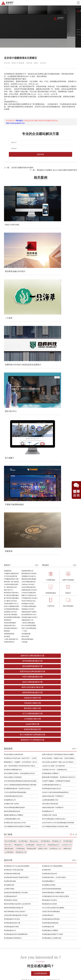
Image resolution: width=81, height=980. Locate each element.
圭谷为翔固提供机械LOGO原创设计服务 (55, 544)
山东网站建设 (9, 570)
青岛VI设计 (8, 563)
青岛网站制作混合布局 (49, 591)
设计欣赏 (53, 900)
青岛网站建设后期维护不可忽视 (52, 652)
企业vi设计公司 (67, 563)
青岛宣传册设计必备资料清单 (14, 472)
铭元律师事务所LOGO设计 (30, 375)
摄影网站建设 (9, 566)
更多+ (37, 325)
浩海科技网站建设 (10, 383)
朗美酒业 (7, 391)
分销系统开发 (37, 900)
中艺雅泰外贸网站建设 (29, 366)
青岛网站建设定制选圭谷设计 (52, 506)
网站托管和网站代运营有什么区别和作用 (17, 622)
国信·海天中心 (9, 350)
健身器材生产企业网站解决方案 (22, 458)
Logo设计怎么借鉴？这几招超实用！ (54, 484)
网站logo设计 (34, 559)
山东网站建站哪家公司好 (50, 518)
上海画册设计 (35, 972)
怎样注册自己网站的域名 (50, 522)
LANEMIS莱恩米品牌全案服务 (13, 344)
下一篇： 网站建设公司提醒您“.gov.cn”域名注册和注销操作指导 (53, 170)
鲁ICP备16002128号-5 (59, 964)
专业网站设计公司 (55, 566)
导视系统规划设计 (20, 906)
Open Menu (78, 3)
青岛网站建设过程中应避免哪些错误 (16, 652)
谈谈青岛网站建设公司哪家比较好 (53, 610)
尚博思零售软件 (9, 402)
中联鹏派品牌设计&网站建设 (13, 339)
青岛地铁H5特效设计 (11, 388)
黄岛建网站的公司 (10, 518)
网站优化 (53, 894)
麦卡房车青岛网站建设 (11, 358)
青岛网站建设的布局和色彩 (51, 637)
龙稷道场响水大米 (27, 380)
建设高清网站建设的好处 (12, 529)
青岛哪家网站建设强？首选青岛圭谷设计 (17, 506)
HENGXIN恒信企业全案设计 (30, 361)
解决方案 (64, 897)
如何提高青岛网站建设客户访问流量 (16, 610)
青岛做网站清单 (9, 603)
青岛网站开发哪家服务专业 (13, 487)
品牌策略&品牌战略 (21, 888)
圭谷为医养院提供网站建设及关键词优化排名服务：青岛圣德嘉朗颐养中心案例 (21, 499)
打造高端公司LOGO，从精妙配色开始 (55, 487)
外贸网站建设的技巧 (11, 614)
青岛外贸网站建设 (11, 559)
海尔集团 (7, 396)
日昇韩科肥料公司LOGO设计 (13, 364)
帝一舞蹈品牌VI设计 (11, 347)
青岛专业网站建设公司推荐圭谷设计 (54, 537)
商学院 (63, 900)
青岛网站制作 (47, 588)
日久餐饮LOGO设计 (11, 361)
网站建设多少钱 (21, 570)
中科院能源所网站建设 (11, 369)
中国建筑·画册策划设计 (12, 333)
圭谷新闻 (53, 891)
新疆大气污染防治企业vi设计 (30, 355)
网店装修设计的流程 (11, 618)
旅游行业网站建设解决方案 (59, 426)
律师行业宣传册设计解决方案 (22, 431)
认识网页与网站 (9, 607)
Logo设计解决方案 (60, 447)
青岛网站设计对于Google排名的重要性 (17, 584)
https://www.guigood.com (15, 123)
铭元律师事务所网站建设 (12, 377)
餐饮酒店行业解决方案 (22, 442)
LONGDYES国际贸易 (29, 353)
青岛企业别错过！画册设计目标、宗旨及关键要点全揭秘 (60, 476)
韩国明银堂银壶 (9, 394)
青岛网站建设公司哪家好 (50, 648)
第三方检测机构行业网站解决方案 (59, 452)
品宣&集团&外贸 (38, 891)
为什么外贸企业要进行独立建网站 (53, 626)
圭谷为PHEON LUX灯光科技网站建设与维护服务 (58, 541)
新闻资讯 (53, 888)
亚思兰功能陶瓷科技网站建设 (13, 366)
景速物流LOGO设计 (28, 369)
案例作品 (64, 894)
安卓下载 (64, 972)
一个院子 (24, 391)
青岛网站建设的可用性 (11, 645)
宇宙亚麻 (24, 402)
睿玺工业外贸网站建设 (29, 388)
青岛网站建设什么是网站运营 (52, 656)
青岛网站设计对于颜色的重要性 (52, 584)
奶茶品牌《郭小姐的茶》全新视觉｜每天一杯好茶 (13, 342)
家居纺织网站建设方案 (22, 452)
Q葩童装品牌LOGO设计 (29, 350)
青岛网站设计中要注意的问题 (14, 588)
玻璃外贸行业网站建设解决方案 (22, 416)
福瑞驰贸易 (8, 331)
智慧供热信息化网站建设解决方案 (59, 421)
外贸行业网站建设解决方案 (22, 426)
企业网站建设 (30, 563)
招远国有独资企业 (27, 331)
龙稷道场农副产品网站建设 (30, 372)
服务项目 (64, 891)
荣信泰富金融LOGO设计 (30, 377)
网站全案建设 (37, 888)
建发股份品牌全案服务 (29, 339)
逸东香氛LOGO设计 (11, 372)
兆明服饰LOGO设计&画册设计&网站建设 (30, 336)
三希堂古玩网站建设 (28, 383)
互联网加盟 (25, 972)
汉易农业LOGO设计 (28, 344)
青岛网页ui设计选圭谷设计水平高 (15, 541)
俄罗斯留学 (8, 380)
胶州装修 (16, 972)
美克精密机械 (26, 394)
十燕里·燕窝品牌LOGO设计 (13, 399)
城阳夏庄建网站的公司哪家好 (14, 533)
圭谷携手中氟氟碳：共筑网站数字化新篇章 (56, 499)
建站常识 (53, 897)
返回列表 (43, 63)
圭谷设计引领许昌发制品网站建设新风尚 (55, 510)
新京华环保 (25, 396)
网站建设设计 (19, 563)
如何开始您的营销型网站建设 (52, 607)
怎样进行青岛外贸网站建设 (51, 629)
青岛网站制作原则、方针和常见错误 (54, 595)
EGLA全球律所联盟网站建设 (30, 385)
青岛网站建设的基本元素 (12, 641)
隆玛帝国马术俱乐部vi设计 (13, 353)
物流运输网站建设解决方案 (22, 421)
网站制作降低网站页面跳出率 (14, 626)
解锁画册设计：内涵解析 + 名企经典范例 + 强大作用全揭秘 (21, 480)
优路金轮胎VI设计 (10, 385)
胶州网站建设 (45, 559)
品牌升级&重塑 (19, 897)
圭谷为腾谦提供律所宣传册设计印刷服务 (17, 544)
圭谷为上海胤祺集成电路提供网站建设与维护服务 (20, 503)
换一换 (75, 552)
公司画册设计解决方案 (22, 447)
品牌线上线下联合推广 (38, 904)
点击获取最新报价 (40, 691)
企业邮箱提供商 (41, 864)
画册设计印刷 (43, 566)
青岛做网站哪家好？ (49, 599)
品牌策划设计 (30, 864)
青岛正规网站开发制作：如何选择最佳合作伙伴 (20, 491)
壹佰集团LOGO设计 (28, 364)
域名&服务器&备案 (39, 916)
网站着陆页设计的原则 (49, 622)
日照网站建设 (20, 566)
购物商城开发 (37, 894)
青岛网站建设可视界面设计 (13, 656)
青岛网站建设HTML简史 (12, 637)
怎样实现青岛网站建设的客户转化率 (16, 633)
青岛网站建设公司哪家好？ (51, 491)
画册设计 (17, 903)
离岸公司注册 (45, 972)
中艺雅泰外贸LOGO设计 (30, 358)
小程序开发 (36, 897)
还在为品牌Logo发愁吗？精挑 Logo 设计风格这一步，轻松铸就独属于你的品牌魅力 (60, 480)
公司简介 (64, 903)
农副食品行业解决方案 (22, 437)
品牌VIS (17, 891)
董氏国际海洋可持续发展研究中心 (30, 333)
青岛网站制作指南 (10, 599)
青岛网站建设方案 (48, 645)
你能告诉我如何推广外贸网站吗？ (53, 514)
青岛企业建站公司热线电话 (13, 495)
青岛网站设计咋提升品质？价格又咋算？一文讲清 (20, 476)
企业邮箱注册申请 (54, 960)
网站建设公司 (57, 559)
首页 (63, 888)
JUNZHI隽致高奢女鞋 (29, 342)
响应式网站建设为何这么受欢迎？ (15, 629)
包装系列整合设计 (20, 900)
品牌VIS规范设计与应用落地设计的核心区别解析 (58, 472)
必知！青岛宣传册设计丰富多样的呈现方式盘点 (20, 484)
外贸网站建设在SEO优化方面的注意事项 (55, 614)
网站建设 (19, 121)
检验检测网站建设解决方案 (59, 431)
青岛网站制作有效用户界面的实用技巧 (17, 595)
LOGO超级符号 (19, 894)
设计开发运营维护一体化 (38, 912)
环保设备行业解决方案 (59, 437)
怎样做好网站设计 (48, 633)
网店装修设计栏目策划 (49, 618)
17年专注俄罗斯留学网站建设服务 (15, 510)
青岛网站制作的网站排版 (12, 591)
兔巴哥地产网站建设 (11, 375)
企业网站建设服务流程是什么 (52, 503)
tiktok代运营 (56, 972)
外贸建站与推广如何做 (11, 522)
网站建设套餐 (31, 566)
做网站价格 (67, 566)
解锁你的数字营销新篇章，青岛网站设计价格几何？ (59, 495)
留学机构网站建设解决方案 (59, 416)
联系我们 (64, 906)
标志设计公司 (41, 563)
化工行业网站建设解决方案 (59, 442)
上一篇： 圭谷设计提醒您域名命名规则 (19, 168)
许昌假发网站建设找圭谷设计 (14, 514)
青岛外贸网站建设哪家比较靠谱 (14, 525)
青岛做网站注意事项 (49, 603)
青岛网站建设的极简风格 (50, 641)
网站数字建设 (20, 864)
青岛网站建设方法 (10, 648)
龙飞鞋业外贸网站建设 (11, 355)
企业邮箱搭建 (37, 908)
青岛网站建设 (68, 559)
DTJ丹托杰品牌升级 (11, 336)
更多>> (75, 467)
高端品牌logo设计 (54, 563)
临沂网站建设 (23, 559)
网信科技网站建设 (27, 399)
